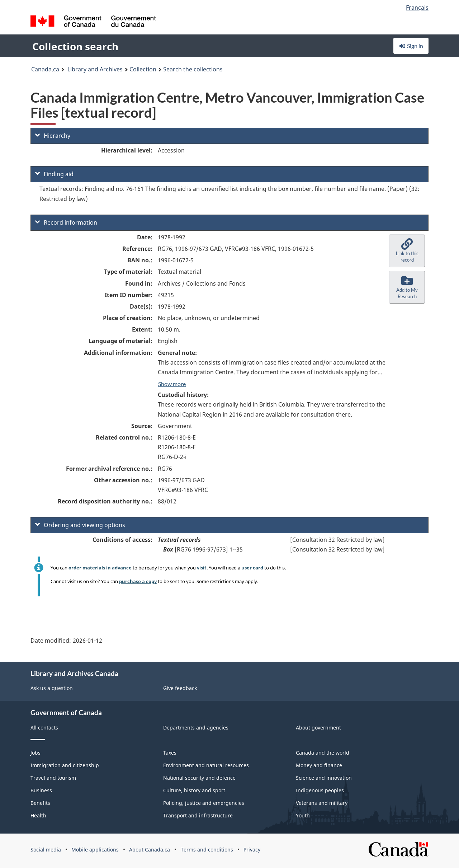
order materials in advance (100, 568)
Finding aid (54, 174)
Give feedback (180, 688)
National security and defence (199, 778)
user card (252, 568)
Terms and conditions (207, 850)
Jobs (36, 753)
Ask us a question (52, 688)
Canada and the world (323, 753)
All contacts (44, 728)
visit (202, 568)
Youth (303, 815)
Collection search (75, 46)
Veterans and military (322, 803)
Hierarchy (53, 136)
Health (38, 815)
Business (41, 790)
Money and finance (319, 765)
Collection (143, 69)
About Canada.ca (150, 850)
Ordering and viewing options (80, 525)
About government (318, 728)
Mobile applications (95, 850)
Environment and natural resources (206, 765)
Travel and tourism (53, 778)
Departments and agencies (196, 728)
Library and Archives (95, 69)
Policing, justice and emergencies (204, 803)
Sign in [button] (411, 46)
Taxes (170, 753)
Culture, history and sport (194, 790)
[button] (407, 251)
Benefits (40, 803)
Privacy (252, 850)
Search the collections (193, 69)
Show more (172, 384)
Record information (66, 222)
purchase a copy (138, 581)
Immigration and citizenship (65, 765)
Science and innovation (324, 778)
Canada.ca (45, 69)
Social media (46, 850)
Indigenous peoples (320, 790)
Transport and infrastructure (198, 815)
